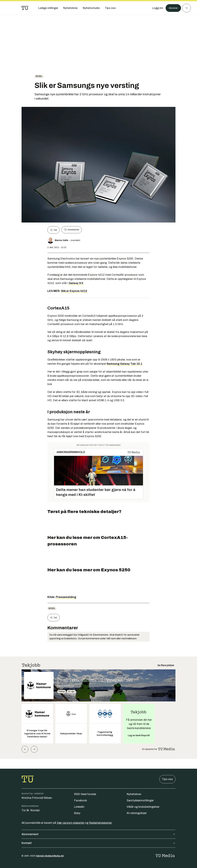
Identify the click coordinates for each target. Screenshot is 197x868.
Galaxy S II (76, 283)
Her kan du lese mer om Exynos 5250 (89, 570)
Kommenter (72, 230)
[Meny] (187, 8)
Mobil (39, 76)
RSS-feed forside (85, 794)
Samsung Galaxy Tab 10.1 (124, 364)
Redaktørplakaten (100, 823)
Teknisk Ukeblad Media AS (50, 856)
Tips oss (167, 779)
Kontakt (98, 843)
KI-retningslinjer (137, 813)
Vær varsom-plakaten (71, 823)
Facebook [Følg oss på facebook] (80, 800)
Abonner (172, 8)
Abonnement (98, 834)
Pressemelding (66, 597)
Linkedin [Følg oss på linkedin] (79, 807)
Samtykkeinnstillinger (140, 800)
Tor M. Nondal (31, 810)
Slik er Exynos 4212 (74, 291)
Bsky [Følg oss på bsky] (77, 813)
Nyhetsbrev (134, 794)
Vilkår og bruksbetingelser (143, 807)
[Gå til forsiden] (25, 8)
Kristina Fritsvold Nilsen (37, 798)
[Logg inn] (156, 8)
